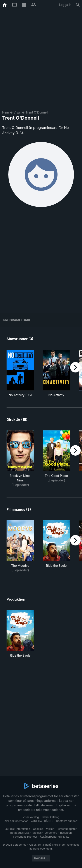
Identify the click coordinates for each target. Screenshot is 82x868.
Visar (17, 112)
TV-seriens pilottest (25, 837)
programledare (17, 320)
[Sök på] (78, 5)
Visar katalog (31, 817)
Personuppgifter (67, 829)
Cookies (38, 829)
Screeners (51, 833)
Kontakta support (67, 821)
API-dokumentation (16, 821)
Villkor (50, 829)
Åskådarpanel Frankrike (55, 837)
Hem (6, 112)
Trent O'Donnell (37, 112)
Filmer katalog (51, 817)
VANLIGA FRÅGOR (42, 821)
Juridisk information (18, 829)
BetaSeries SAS (20, 833)
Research (66, 833)
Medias (37, 833)
